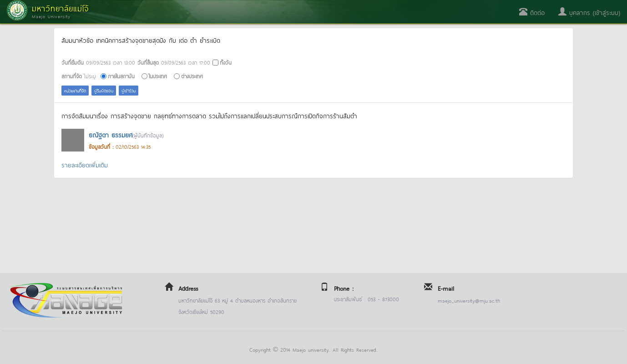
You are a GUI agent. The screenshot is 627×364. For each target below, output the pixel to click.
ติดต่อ (532, 12)
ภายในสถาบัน (121, 76)
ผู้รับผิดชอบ (104, 90)
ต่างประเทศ (192, 76)
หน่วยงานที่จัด (75, 90)
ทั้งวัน (226, 62)
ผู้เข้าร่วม (129, 90)
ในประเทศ (158, 76)
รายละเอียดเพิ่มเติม (85, 164)
